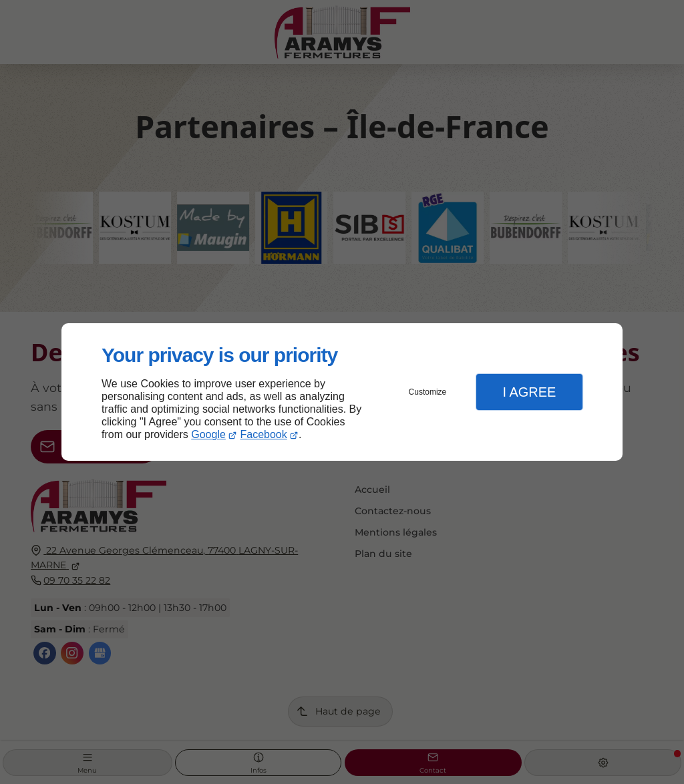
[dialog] (342, 392)
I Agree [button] (529, 392)
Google (208, 434)
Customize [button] (428, 392)
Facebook (264, 434)
